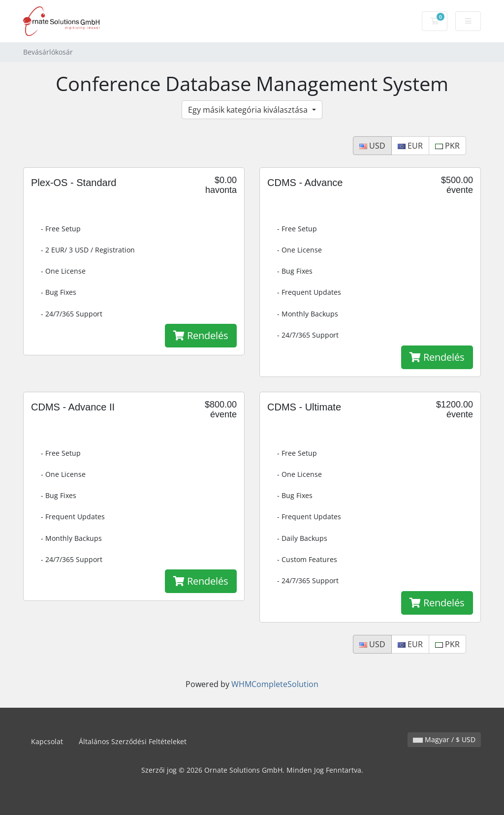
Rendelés (201, 335)
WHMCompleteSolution (275, 684)
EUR (410, 146)
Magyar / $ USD (444, 739)
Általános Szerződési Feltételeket (133, 741)
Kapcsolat (47, 741)
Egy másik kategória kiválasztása (249, 110)
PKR (447, 146)
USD (372, 146)
